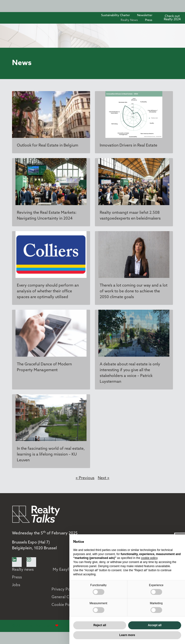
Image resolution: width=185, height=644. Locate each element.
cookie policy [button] (149, 558)
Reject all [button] (100, 625)
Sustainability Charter (116, 15)
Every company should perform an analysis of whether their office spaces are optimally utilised (48, 291)
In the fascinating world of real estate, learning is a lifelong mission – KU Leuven (51, 455)
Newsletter (145, 15)
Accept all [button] (155, 625)
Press (149, 20)
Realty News (129, 20)
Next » (104, 478)
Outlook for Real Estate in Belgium (48, 146)
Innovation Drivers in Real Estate (129, 146)
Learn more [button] (127, 635)
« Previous (85, 478)
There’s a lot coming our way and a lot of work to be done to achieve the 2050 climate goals (134, 291)
